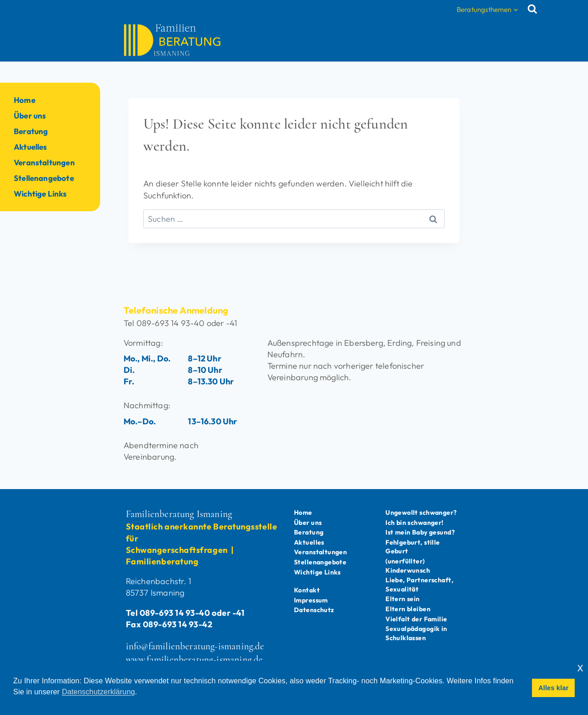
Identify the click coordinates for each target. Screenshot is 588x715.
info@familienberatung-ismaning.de (195, 635)
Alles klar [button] (554, 688)
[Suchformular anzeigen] (535, 9)
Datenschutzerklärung (99, 692)
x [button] (580, 667)
